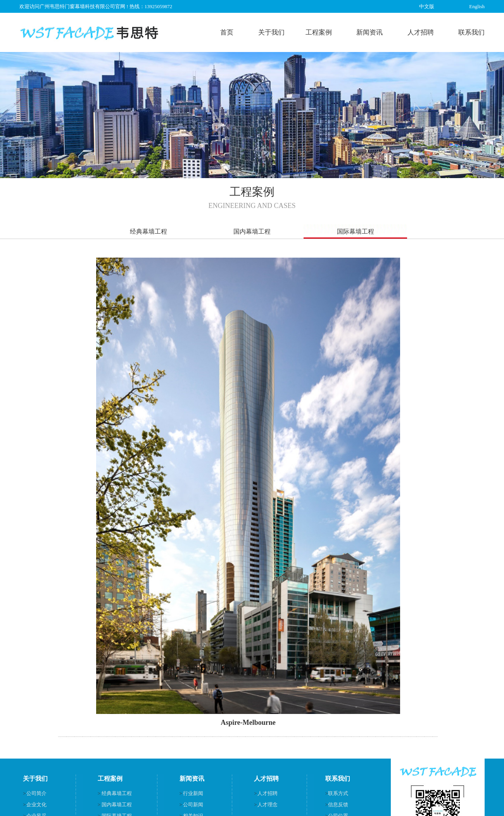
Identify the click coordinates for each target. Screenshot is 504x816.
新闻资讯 (369, 32)
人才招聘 (421, 32)
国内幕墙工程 (252, 231)
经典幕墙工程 (148, 231)
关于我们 (271, 32)
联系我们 (471, 32)
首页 (227, 32)
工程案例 (319, 32)
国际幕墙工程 (356, 231)
